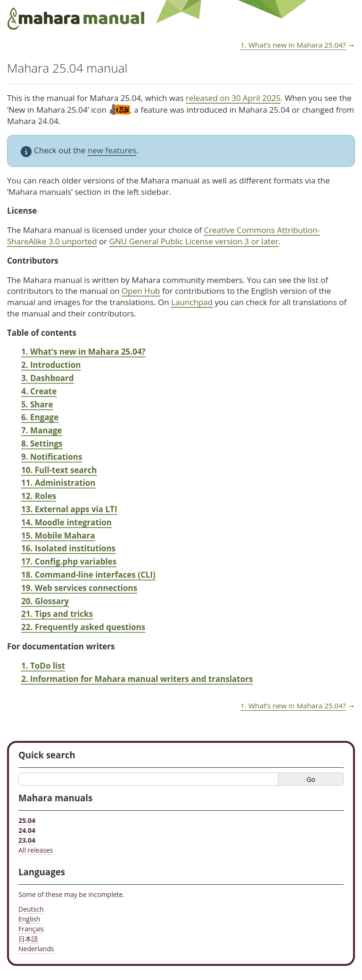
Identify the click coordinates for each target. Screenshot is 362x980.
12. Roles (39, 496)
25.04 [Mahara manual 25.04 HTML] (27, 820)
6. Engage (40, 417)
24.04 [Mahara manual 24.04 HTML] (27, 830)
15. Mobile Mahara (58, 536)
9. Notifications (52, 457)
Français (31, 929)
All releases (36, 850)
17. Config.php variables (69, 561)
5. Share (37, 404)
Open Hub (141, 291)
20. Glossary (45, 601)
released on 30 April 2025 (233, 98)
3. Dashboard (48, 378)
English (29, 919)
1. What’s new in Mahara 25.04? (83, 352)
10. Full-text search (59, 470)
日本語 (28, 939)
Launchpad (192, 302)
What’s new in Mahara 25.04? (293, 45)
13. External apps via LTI (69, 509)
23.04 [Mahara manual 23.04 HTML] (27, 840)
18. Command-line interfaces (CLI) (88, 575)
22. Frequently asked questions (83, 627)
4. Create (39, 391)
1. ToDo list (43, 666)
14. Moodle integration (66, 522)
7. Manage (41, 430)
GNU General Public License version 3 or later (194, 241)
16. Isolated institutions (68, 548)
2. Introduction (51, 365)
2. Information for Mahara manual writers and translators (137, 679)
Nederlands (36, 949)
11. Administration (58, 483)
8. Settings (42, 444)
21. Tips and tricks (57, 614)
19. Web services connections (79, 588)
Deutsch (31, 909)
